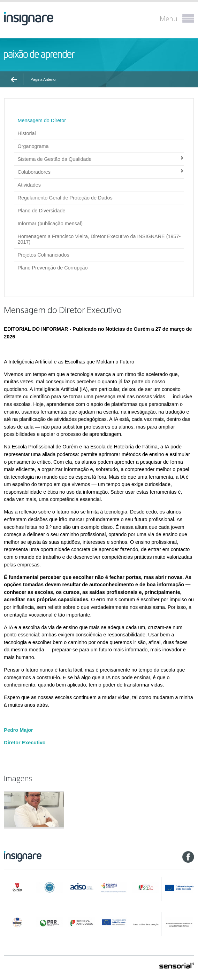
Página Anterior (43, 79)
